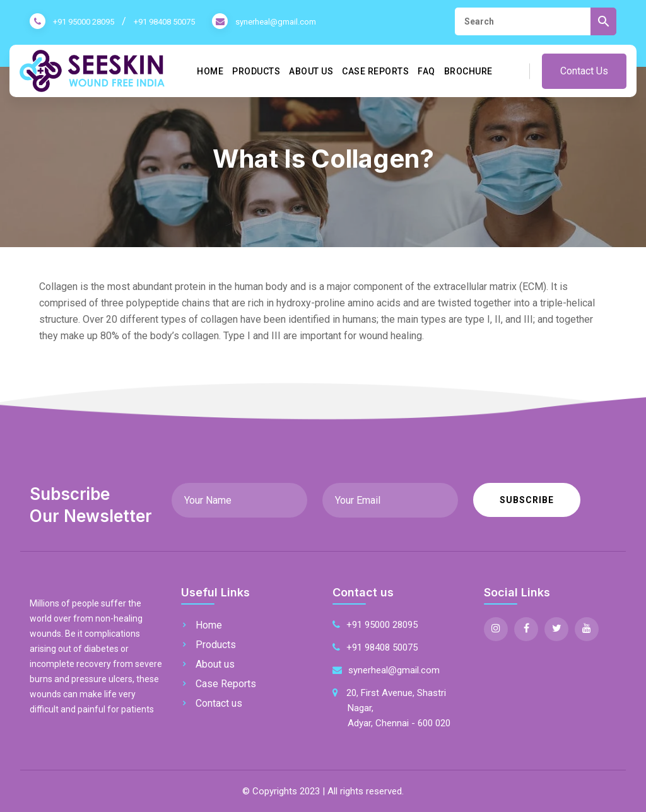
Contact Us (584, 71)
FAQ (426, 71)
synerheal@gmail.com (276, 22)
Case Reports (375, 71)
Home (210, 71)
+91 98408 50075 (164, 22)
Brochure (468, 71)
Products (256, 71)
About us (311, 71)
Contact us (219, 703)
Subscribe (527, 500)
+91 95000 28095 (84, 22)
